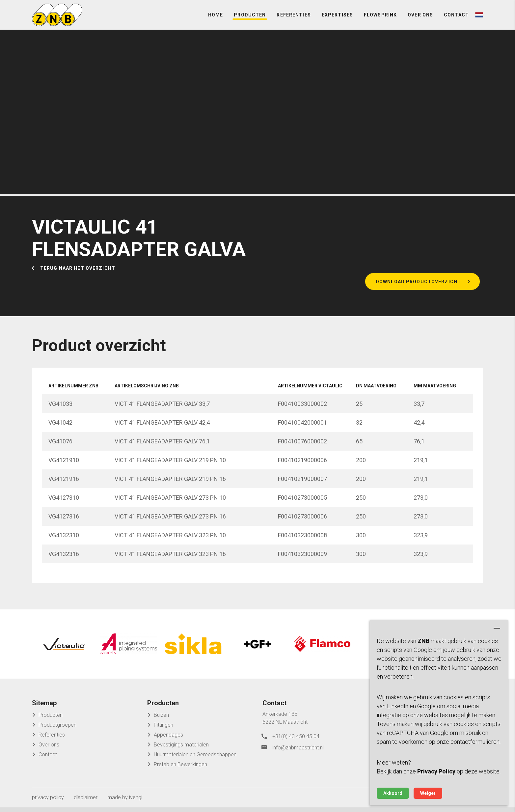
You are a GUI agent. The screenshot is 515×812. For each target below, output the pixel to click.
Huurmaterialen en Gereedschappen (195, 759)
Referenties (294, 20)
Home (216, 20)
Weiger (428, 793)
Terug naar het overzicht (78, 277)
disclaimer (86, 802)
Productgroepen (57, 729)
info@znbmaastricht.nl (298, 750)
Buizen (161, 720)
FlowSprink (380, 20)
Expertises (337, 20)
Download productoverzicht (418, 292)
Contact (456, 20)
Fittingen (163, 729)
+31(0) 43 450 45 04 (296, 740)
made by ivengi (125, 802)
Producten (250, 20)
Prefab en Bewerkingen (180, 769)
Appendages (168, 739)
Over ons (420, 20)
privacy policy (48, 802)
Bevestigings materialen (181, 749)
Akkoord (393, 793)
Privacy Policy (436, 771)
